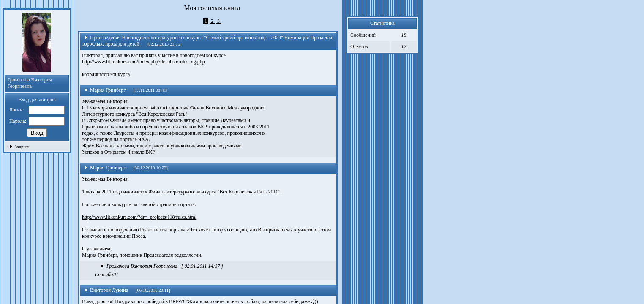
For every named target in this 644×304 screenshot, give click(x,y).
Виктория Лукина (106, 290)
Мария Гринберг (105, 90)
